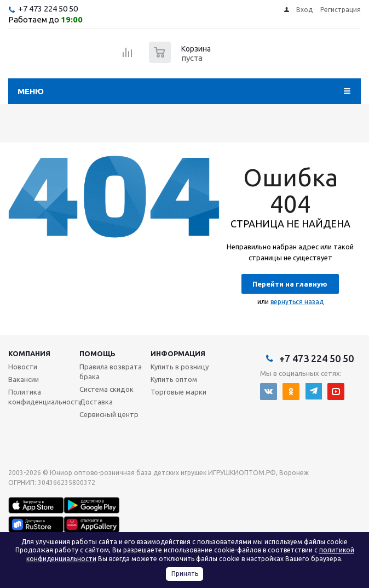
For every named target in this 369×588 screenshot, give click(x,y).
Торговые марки (178, 392)
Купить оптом (174, 379)
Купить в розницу (180, 367)
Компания (29, 353)
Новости (23, 367)
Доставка (96, 402)
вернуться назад (297, 302)
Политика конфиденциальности (45, 397)
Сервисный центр (109, 414)
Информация (178, 353)
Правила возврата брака (111, 372)
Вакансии (24, 379)
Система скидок (106, 389)
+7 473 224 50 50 (48, 8)
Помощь (97, 353)
